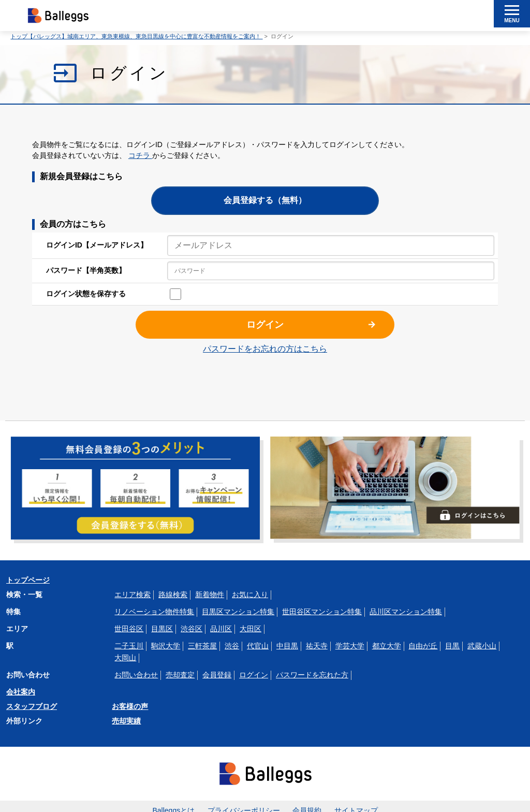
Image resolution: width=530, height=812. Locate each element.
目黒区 (162, 629)
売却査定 (180, 675)
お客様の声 (130, 706)
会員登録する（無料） (265, 200)
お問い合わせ (136, 675)
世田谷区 (129, 629)
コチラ (140, 155)
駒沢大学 (166, 646)
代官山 (258, 646)
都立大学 (387, 646)
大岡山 (125, 658)
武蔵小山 (482, 646)
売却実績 (126, 721)
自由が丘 (423, 646)
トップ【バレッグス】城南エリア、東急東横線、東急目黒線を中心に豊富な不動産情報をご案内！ (136, 36)
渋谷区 (192, 629)
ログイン (265, 325)
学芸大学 (350, 646)
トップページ (28, 580)
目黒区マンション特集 (238, 612)
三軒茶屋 (202, 646)
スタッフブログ (32, 706)
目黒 (452, 646)
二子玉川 (129, 646)
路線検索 (173, 594)
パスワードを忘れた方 (312, 675)
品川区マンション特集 (406, 612)
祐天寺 (317, 646)
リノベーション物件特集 (154, 612)
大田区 (251, 629)
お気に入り (250, 594)
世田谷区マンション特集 (322, 612)
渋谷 (232, 646)
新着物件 (210, 594)
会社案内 (21, 692)
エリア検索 (132, 594)
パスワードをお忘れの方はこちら (265, 349)
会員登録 (217, 675)
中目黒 (287, 646)
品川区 (221, 629)
